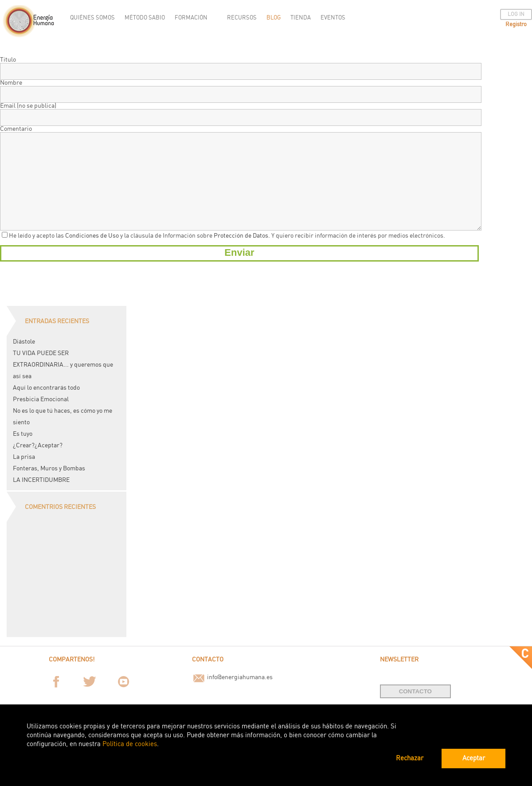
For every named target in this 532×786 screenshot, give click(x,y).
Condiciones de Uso (92, 236)
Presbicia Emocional (41, 399)
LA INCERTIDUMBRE (41, 480)
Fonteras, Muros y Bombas (49, 469)
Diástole (24, 342)
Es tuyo (23, 434)
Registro (516, 25)
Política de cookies (130, 744)
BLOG (274, 18)
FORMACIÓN (191, 18)
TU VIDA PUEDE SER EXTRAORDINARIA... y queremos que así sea (63, 365)
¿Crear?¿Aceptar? (38, 446)
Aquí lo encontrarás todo (46, 388)
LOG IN (516, 14)
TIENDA (301, 18)
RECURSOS (242, 18)
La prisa (24, 457)
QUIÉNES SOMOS (92, 18)
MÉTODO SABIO (145, 18)
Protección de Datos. (242, 236)
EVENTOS (333, 18)
